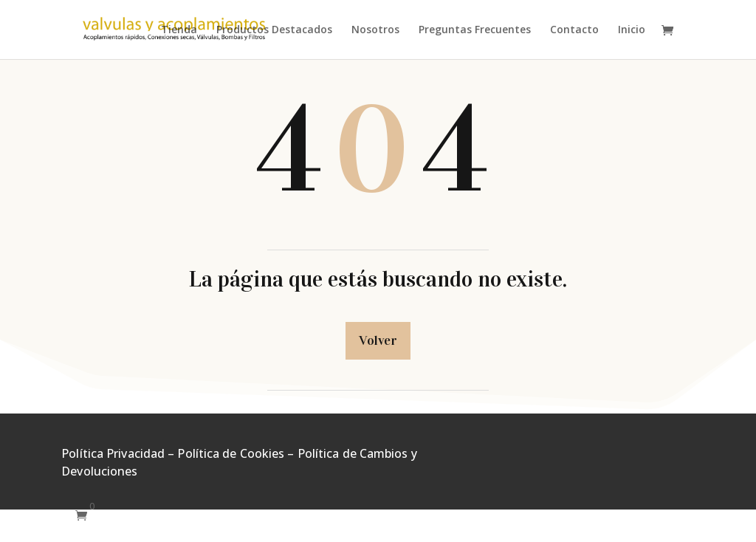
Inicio (632, 30)
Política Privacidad (113, 453)
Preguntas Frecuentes (475, 30)
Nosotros (375, 30)
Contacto (574, 30)
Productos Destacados (274, 30)
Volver (378, 340)
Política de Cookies (231, 453)
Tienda (179, 30)
